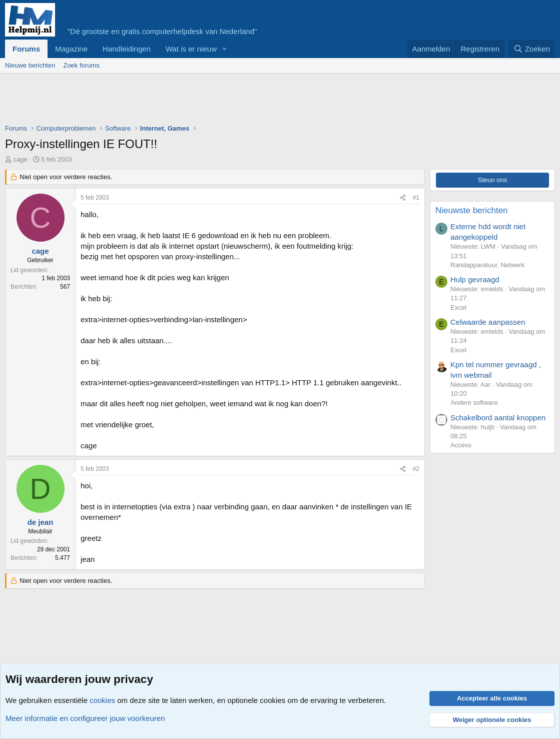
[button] (225, 49)
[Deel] (403, 198)
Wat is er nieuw (191, 49)
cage (21, 159)
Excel (458, 307)
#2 (416, 469)
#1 (416, 198)
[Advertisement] (187, 101)
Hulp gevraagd (475, 279)
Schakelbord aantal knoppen (498, 418)
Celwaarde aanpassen (488, 322)
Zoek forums (81, 65)
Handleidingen (127, 49)
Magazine (71, 49)
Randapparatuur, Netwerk (487, 265)
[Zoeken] (532, 49)
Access (461, 445)
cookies (102, 700)
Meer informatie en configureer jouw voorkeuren (85, 718)
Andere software (474, 403)
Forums (26, 49)
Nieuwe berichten (30, 65)
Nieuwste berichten (472, 210)
